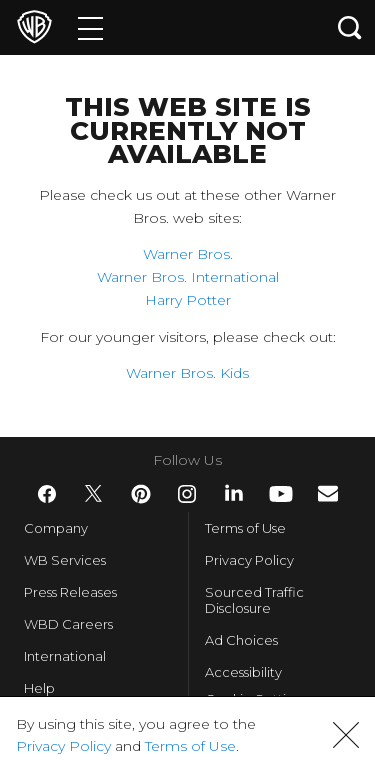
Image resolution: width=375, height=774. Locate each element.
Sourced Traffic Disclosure (254, 600)
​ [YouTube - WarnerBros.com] (281, 494)
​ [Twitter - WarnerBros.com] (94, 494)
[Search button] (350, 27)
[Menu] (90, 27)
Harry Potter (188, 300)
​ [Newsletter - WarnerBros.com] (328, 493)
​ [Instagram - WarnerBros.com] (187, 494)
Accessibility (243, 672)
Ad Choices (241, 640)
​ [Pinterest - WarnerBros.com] (141, 494)
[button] (346, 735)
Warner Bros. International (188, 277)
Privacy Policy (249, 560)
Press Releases (70, 592)
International (65, 656)
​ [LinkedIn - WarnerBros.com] (234, 493)
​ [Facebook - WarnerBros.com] (47, 494)
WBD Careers (68, 624)
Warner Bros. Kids (187, 373)
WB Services (65, 560)
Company (56, 528)
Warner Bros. (188, 254)
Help (39, 688)
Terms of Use (245, 528)
